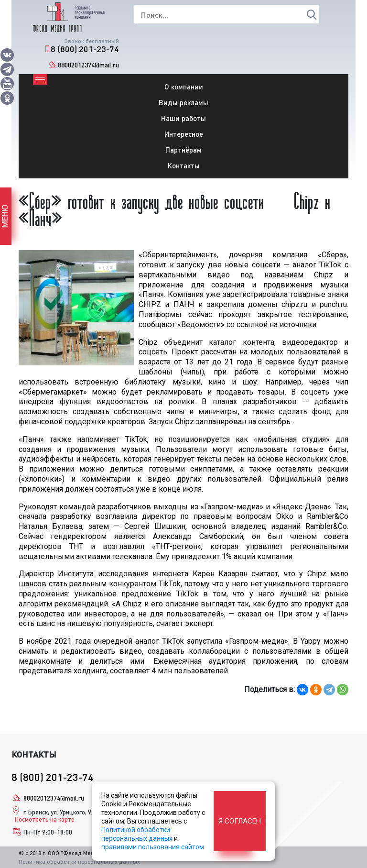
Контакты (184, 165)
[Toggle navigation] (40, 79)
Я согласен (240, 821)
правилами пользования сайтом (153, 847)
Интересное (184, 134)
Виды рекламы (183, 102)
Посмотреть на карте (45, 819)
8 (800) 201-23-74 (85, 49)
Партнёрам (183, 150)
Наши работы (183, 118)
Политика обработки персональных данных (79, 862)
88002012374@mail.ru (88, 65)
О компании (184, 87)
